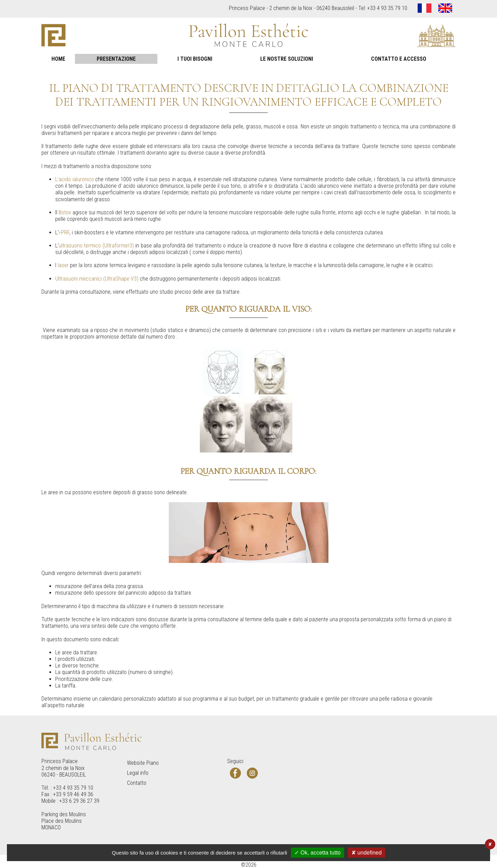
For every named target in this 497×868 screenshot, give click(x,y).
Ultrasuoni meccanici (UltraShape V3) (97, 279)
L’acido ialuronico (75, 179)
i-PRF (64, 232)
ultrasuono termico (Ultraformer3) (96, 246)
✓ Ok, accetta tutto (318, 853)
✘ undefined (367, 853)
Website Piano (143, 763)
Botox (65, 212)
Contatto (137, 783)
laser (63, 265)
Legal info (138, 773)
